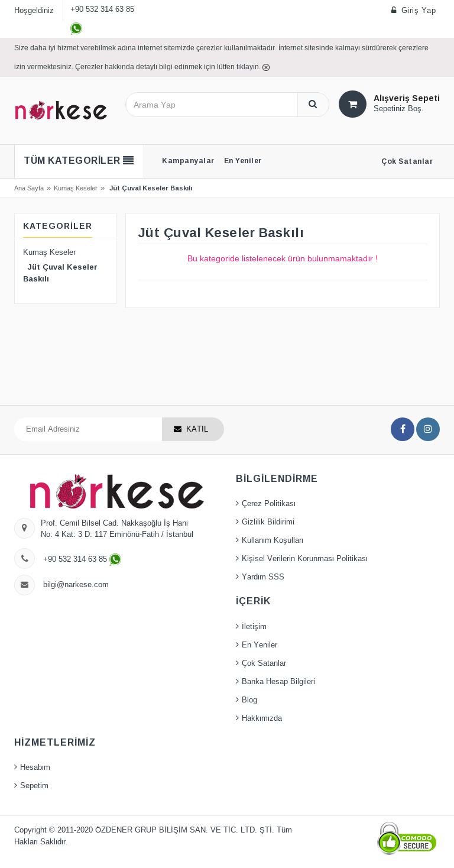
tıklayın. (249, 67)
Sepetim (34, 786)
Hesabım (35, 767)
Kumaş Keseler (76, 188)
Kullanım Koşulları (273, 540)
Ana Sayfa (29, 188)
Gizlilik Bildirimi (268, 522)
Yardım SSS (263, 577)
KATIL (197, 429)
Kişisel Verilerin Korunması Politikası (305, 559)
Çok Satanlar (264, 663)
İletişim (254, 627)
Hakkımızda (262, 718)
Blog (249, 700)
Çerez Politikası (269, 504)
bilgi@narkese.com (76, 585)
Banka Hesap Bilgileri (278, 682)
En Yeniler (260, 645)
